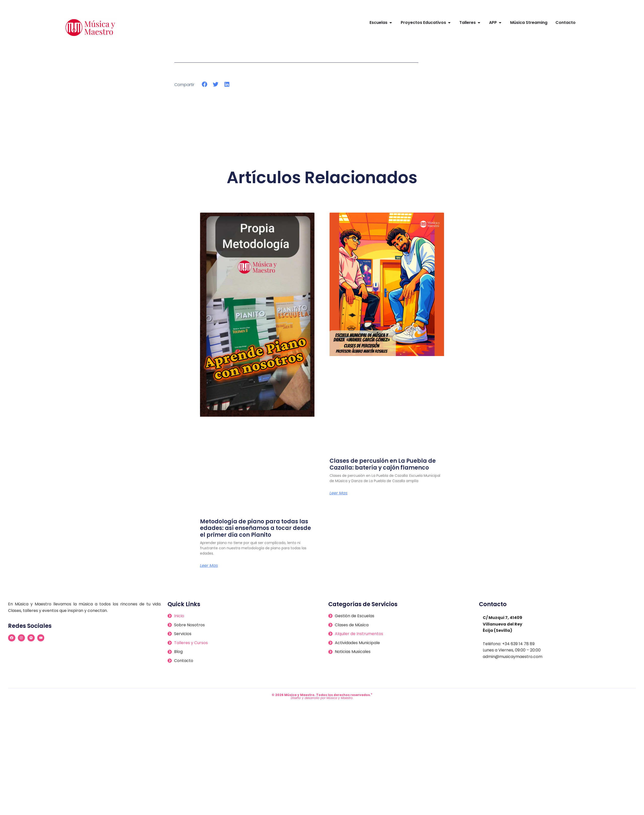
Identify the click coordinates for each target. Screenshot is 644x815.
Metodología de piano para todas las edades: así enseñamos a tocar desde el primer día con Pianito (255, 528)
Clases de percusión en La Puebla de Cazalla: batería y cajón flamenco (383, 464)
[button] (205, 84)
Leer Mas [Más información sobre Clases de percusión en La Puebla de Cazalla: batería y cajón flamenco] (338, 493)
